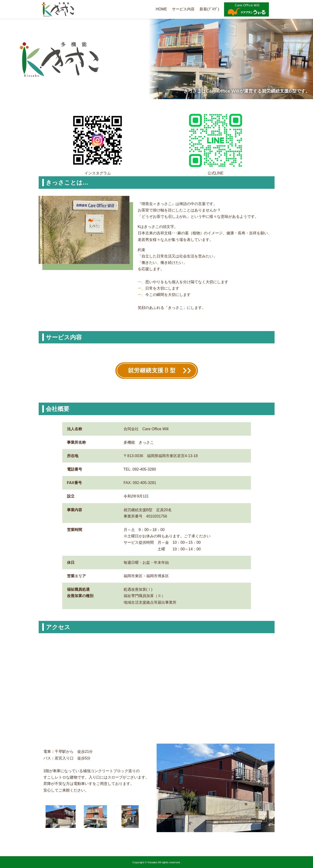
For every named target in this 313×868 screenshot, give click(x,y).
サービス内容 (183, 9)
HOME (161, 9)
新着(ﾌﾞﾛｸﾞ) (209, 9)
